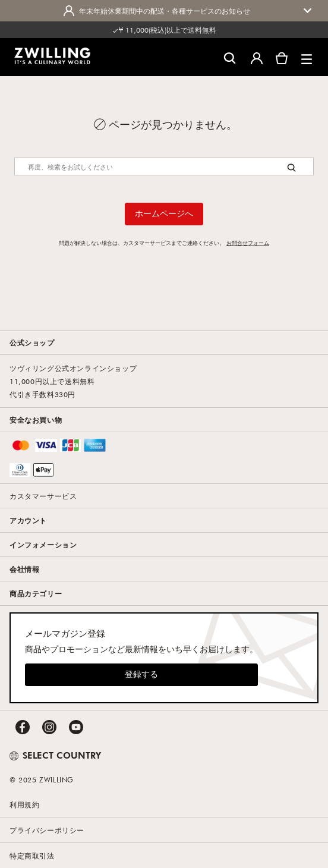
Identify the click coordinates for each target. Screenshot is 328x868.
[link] (52, 56)
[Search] (164, 166)
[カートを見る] (282, 57)
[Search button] (291, 167)
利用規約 (24, 804)
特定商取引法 (32, 856)
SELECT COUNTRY (55, 755)
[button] (307, 57)
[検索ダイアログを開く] (230, 57)
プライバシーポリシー (47, 830)
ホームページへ (164, 213)
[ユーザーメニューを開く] (257, 57)
